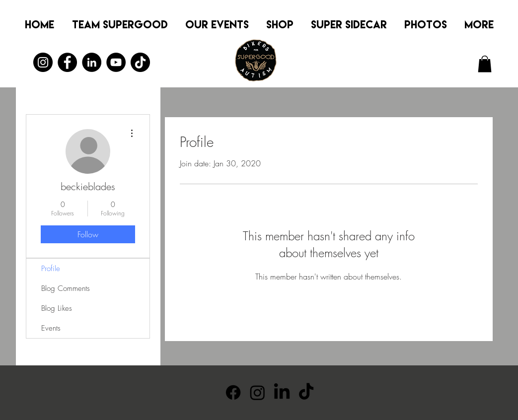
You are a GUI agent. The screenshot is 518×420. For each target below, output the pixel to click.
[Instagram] (43, 62)
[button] (485, 64)
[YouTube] (116, 62)
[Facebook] (67, 62)
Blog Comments (66, 288)
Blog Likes (57, 308)
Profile (51, 269)
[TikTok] (140, 62)
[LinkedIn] (92, 62)
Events (51, 328)
